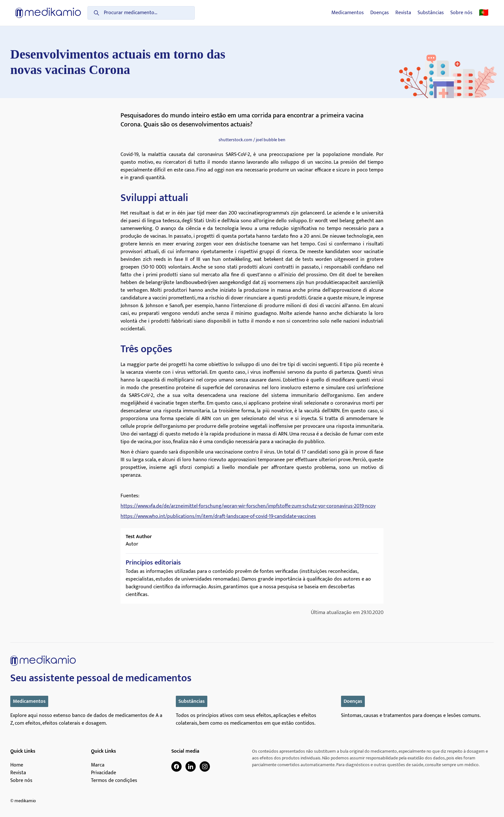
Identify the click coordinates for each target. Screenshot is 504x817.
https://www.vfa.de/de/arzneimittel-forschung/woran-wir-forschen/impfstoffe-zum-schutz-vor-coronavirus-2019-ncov (248, 506)
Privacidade (104, 773)
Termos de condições (114, 781)
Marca (98, 765)
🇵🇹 (484, 13)
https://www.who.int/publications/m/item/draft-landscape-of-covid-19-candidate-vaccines (218, 516)
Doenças (380, 13)
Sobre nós (461, 13)
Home (17, 765)
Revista (403, 13)
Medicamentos (348, 13)
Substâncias (431, 13)
